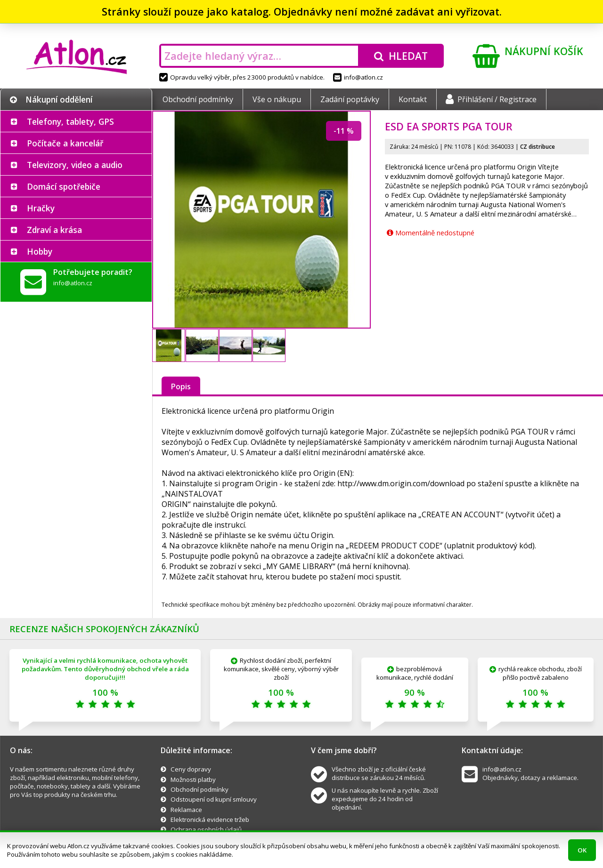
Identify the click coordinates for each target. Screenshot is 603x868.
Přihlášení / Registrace (491, 99)
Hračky (41, 208)
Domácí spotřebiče (64, 186)
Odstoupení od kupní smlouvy (214, 799)
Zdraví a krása (54, 230)
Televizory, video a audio (75, 165)
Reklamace (186, 810)
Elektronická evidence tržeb (210, 820)
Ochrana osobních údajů (206, 829)
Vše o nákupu (277, 99)
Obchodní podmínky (198, 99)
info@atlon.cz (358, 77)
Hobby (40, 251)
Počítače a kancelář (65, 143)
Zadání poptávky (350, 99)
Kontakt (413, 99)
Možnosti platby (193, 780)
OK (582, 850)
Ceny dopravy (191, 769)
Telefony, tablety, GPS (70, 121)
